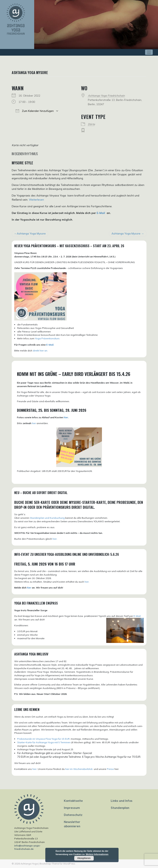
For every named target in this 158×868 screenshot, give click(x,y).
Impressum (72, 808)
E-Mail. (50, 345)
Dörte (91, 124)
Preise (110, 769)
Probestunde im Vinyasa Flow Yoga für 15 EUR (43, 739)
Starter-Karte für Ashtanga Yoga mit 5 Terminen (44, 742)
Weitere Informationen (97, 854)
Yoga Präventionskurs (47, 338)
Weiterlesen (36, 200)
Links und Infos (122, 801)
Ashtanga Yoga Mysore (31, 233)
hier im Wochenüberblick (79, 769)
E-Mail (101, 213)
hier (66, 417)
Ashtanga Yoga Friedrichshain (106, 95)
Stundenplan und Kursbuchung (47, 518)
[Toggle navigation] (149, 52)
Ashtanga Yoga (29, 864)
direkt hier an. (40, 351)
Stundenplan (120, 808)
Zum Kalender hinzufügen (35, 111)
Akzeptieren (84, 858)
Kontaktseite (73, 801)
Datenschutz (73, 815)
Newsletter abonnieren (72, 824)
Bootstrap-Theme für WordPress (57, 864)
